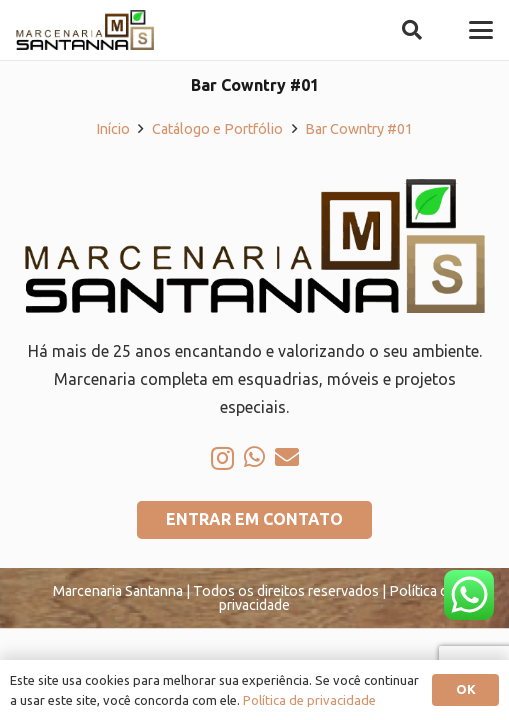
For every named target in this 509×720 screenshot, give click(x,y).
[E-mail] (287, 457)
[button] (412, 30)
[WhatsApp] (254, 457)
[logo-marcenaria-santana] (85, 30)
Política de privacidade (309, 700)
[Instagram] (222, 458)
